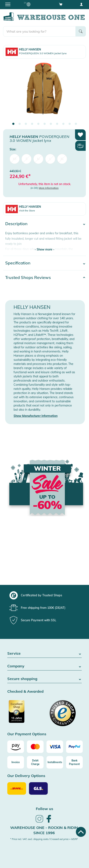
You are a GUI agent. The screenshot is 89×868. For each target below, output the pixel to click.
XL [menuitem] (62, 159)
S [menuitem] (27, 159)
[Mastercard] (35, 747)
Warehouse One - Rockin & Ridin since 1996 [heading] (44, 830)
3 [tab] (26, 124)
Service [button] (44, 654)
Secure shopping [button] (44, 679)
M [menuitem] (38, 159)
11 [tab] (76, 124)
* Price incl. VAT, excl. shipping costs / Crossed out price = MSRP (44, 839)
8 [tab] (57, 124)
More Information (49, 188)
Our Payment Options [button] (27, 734)
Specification (18, 263)
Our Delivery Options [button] (26, 776)
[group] (44, 595)
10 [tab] (70, 124)
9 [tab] (63, 124)
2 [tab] (20, 124)
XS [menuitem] (15, 159)
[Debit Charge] (35, 762)
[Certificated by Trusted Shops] (25, 714)
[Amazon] (16, 747)
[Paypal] (74, 747)
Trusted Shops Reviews (28, 277)
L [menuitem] (50, 159)
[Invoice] (16, 762)
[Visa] (55, 747)
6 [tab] (45, 124)
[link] (39, 822)
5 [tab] (38, 124)
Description (16, 224)
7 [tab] (51, 124)
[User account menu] (81, 4)
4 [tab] (32, 124)
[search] (39, 31)
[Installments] (55, 762)
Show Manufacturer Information (36, 416)
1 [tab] (13, 124)
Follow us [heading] (44, 809)
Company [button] (44, 666)
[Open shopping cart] (61, 4)
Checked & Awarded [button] (25, 692)
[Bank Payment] (74, 762)
